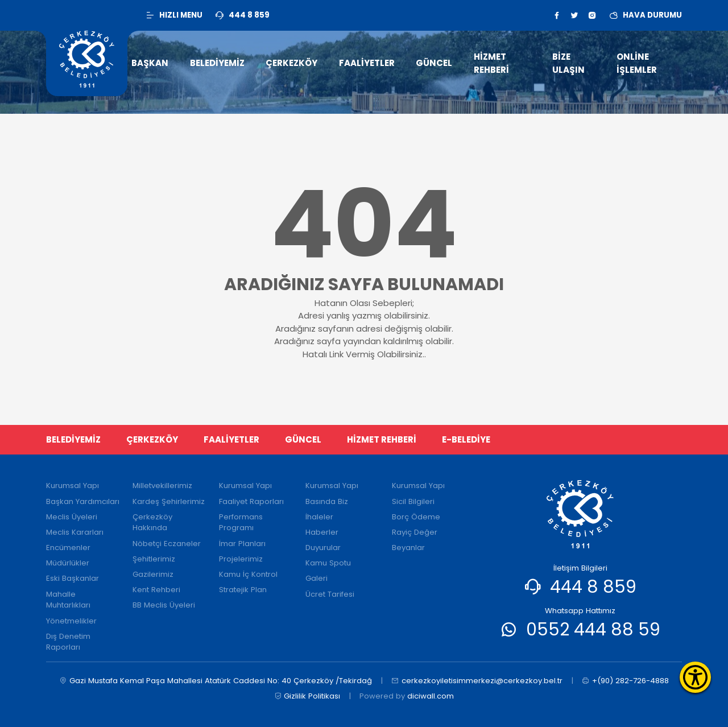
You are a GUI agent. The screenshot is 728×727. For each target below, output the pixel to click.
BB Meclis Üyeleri (164, 605)
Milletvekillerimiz (162, 486)
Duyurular (323, 548)
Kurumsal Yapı (73, 486)
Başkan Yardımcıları (83, 501)
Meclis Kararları (75, 532)
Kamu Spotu (328, 563)
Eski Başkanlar (73, 578)
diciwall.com (431, 696)
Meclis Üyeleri (72, 517)
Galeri (317, 578)
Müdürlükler (68, 563)
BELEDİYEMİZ (73, 439)
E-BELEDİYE (466, 439)
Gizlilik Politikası (307, 696)
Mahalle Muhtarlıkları (68, 600)
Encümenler (68, 548)
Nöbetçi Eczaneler (167, 544)
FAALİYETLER (231, 439)
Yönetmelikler (71, 621)
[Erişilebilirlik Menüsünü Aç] (695, 677)
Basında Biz (327, 501)
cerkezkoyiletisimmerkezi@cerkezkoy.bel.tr (477, 681)
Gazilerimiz (153, 574)
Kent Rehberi (156, 590)
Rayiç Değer (415, 532)
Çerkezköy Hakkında (152, 522)
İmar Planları (242, 544)
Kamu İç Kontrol (248, 574)
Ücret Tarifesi (330, 594)
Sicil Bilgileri (413, 501)
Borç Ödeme (416, 517)
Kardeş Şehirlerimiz (169, 501)
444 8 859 (593, 587)
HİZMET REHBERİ (382, 439)
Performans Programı (241, 522)
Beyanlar (408, 548)
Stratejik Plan (243, 590)
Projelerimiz (241, 559)
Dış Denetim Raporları (68, 642)
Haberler (322, 532)
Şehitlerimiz (154, 559)
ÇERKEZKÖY (152, 439)
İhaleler (319, 517)
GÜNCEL (303, 439)
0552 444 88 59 (593, 629)
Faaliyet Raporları (251, 501)
